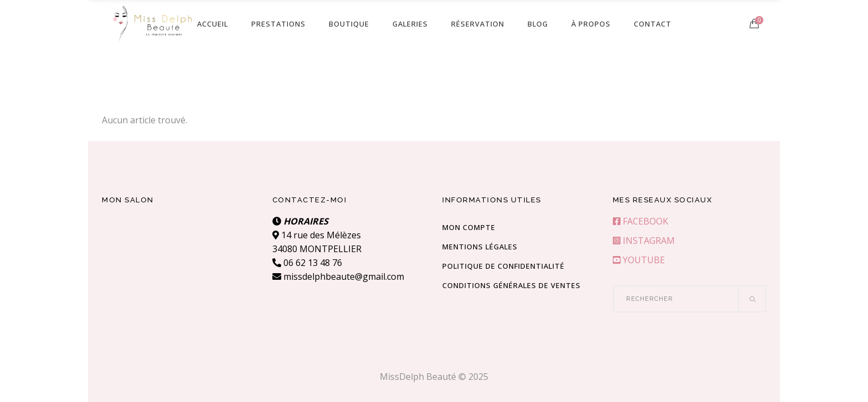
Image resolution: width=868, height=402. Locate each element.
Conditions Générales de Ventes (512, 285)
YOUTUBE (639, 260)
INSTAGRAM (644, 241)
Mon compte (469, 227)
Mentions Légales (480, 247)
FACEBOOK (640, 221)
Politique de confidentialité (503, 266)
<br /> (179, 256)
